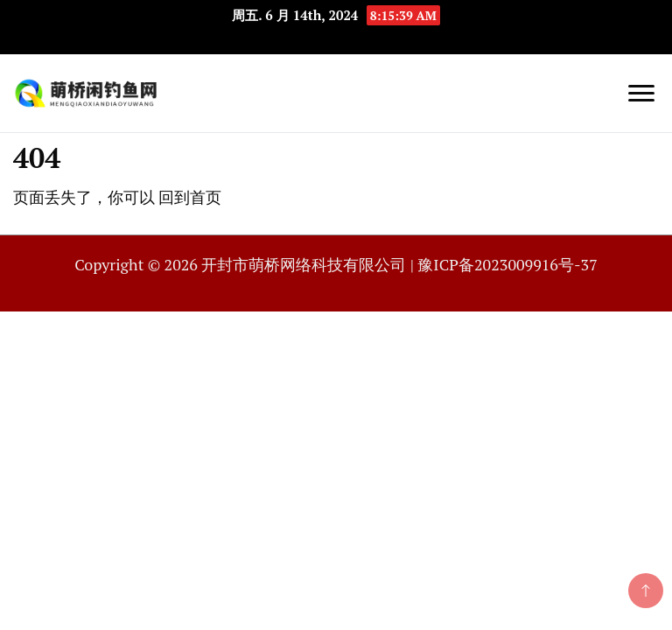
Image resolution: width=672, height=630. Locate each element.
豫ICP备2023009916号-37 (507, 264)
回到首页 (190, 197)
